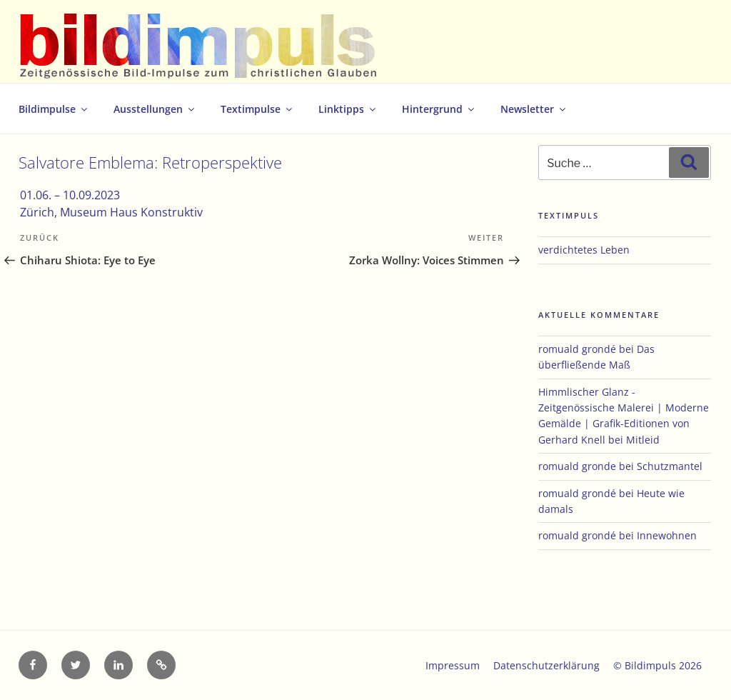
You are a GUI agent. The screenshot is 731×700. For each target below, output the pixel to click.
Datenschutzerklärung (546, 665)
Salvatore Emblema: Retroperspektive (150, 162)
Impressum (453, 665)
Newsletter (534, 109)
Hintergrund (439, 109)
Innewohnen (667, 535)
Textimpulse (257, 109)
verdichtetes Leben (584, 250)
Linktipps (348, 109)
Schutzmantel (670, 466)
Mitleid (643, 440)
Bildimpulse (54, 109)
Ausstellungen (155, 109)
